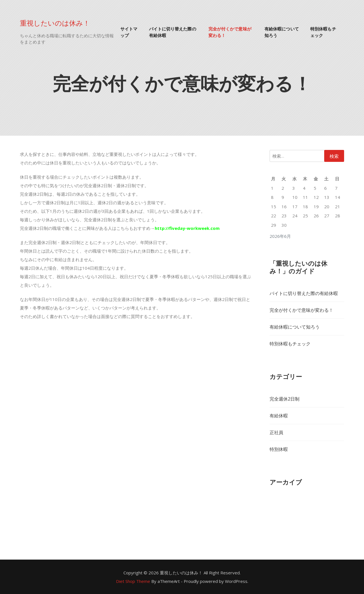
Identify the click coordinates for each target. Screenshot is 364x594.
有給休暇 (279, 416)
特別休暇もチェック (323, 32)
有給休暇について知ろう (282, 32)
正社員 (276, 432)
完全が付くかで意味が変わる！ (230, 32)
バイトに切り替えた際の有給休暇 (173, 32)
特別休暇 (279, 449)
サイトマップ (129, 32)
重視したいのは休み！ (55, 23)
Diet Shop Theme (133, 581)
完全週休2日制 (285, 399)
